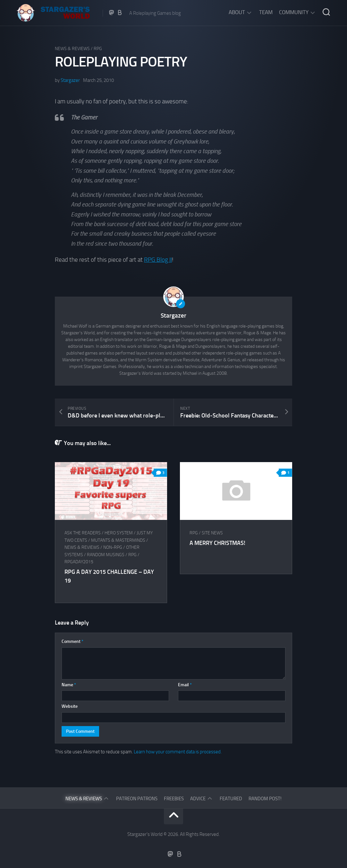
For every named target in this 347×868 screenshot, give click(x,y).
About (237, 12)
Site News (212, 533)
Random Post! (265, 799)
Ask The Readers (83, 533)
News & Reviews (72, 49)
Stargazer (70, 80)
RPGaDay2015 (79, 562)
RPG (98, 49)
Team (266, 12)
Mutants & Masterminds (118, 540)
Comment (72, 641)
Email (185, 685)
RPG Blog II (158, 260)
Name (69, 685)
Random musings (106, 555)
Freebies (174, 799)
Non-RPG (113, 547)
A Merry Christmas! (217, 543)
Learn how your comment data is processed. (178, 752)
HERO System (119, 533)
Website (70, 706)
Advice (198, 799)
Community (294, 12)
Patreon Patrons (137, 799)
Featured (231, 799)
